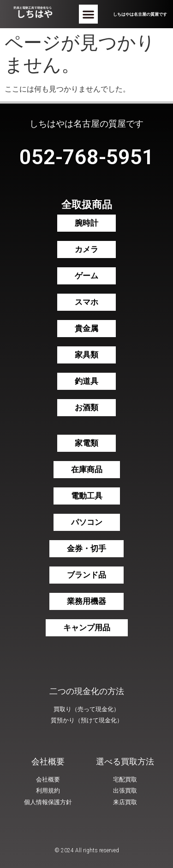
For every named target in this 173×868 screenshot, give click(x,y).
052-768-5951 (87, 157)
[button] (88, 14)
